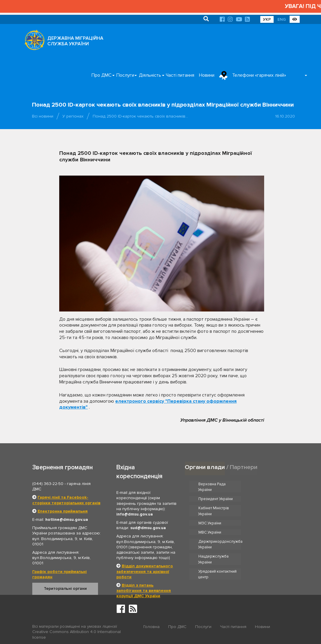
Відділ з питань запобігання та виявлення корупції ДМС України (144, 591)
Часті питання (180, 75)
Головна (151, 627)
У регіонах (73, 116)
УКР (267, 19)
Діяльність (150, 75)
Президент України (267, 484)
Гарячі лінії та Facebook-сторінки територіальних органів (66, 500)
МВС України (262, 508)
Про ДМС (102, 75)
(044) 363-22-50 (48, 484)
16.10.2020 (285, 116)
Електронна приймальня (63, 511)
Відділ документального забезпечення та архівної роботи (145, 571)
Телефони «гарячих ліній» (259, 75)
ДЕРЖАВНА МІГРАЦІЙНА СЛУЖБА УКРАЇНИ (75, 41)
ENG (282, 19)
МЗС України (210, 508)
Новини (207, 75)
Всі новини (43, 116)
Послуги (125, 75)
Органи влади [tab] (205, 467)
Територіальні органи (65, 588)
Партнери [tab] (244, 467)
